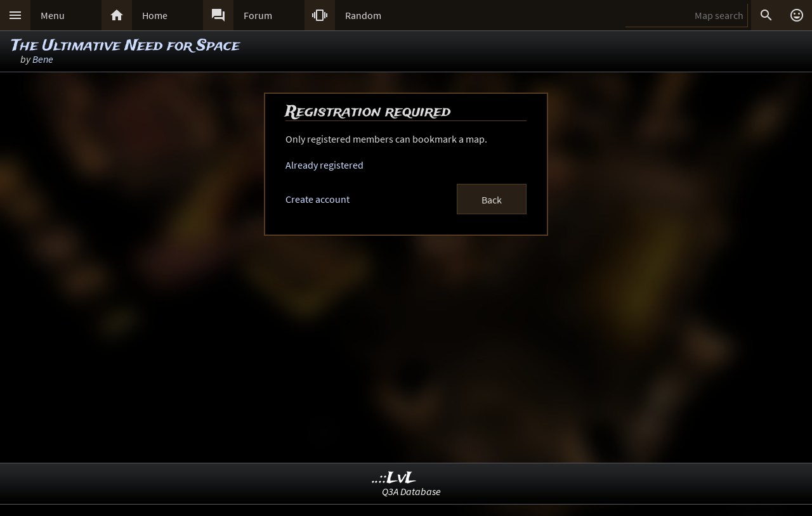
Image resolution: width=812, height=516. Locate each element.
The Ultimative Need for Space (126, 46)
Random (363, 15)
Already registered (324, 165)
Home (155, 15)
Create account (318, 199)
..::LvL (394, 478)
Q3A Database (411, 491)
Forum (258, 15)
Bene (43, 59)
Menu (53, 15)
